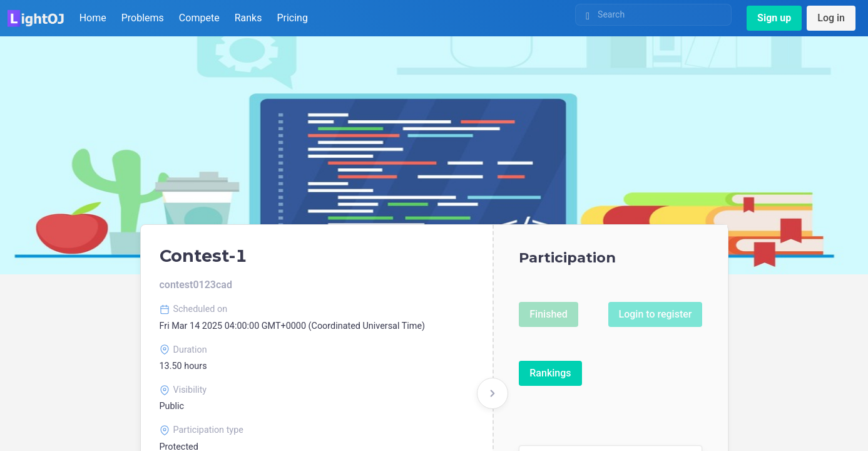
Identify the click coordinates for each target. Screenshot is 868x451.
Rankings (550, 373)
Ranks (248, 18)
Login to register (656, 314)
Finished (549, 314)
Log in (831, 18)
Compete (199, 18)
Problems (143, 18)
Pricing (292, 18)
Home (93, 18)
